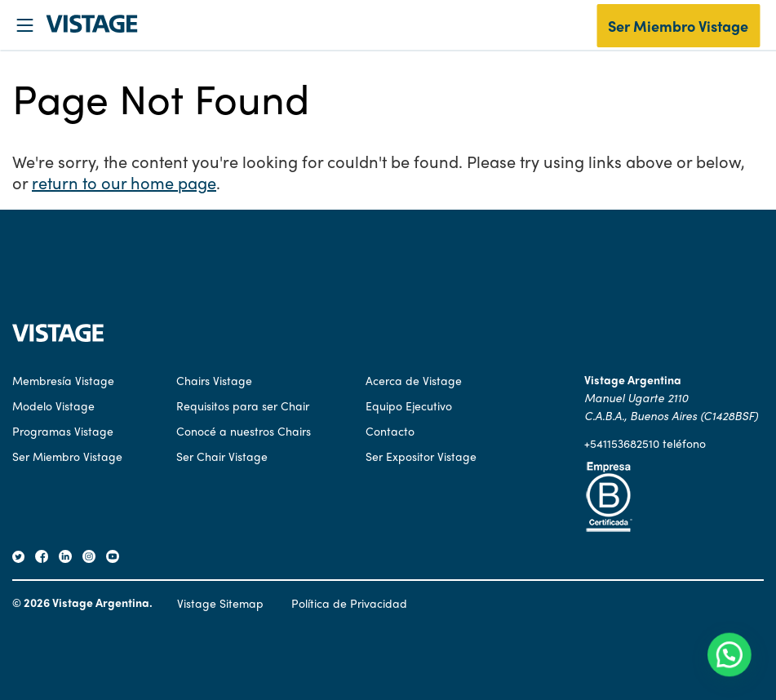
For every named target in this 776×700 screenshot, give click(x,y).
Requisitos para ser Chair (243, 405)
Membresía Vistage (63, 380)
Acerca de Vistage (414, 380)
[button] (733, 665)
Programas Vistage (63, 431)
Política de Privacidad (349, 603)
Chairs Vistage (214, 380)
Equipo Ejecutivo (409, 405)
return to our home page (124, 182)
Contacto (390, 431)
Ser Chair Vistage (222, 456)
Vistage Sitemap (220, 603)
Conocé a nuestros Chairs (244, 431)
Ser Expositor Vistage (421, 456)
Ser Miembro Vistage (678, 26)
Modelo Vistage (53, 405)
